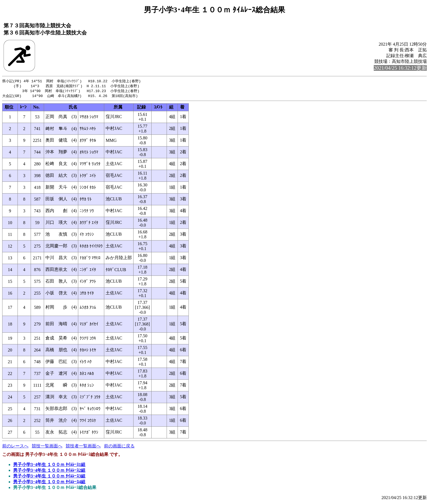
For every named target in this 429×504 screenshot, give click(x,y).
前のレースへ (15, 447)
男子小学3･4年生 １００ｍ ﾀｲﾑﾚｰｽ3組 (49, 477)
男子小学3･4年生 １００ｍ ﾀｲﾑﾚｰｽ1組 (49, 466)
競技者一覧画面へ (83, 447)
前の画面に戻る (119, 447)
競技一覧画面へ (47, 447)
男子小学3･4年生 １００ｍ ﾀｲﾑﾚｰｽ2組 (49, 471)
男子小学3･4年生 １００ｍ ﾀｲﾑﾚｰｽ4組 (49, 483)
